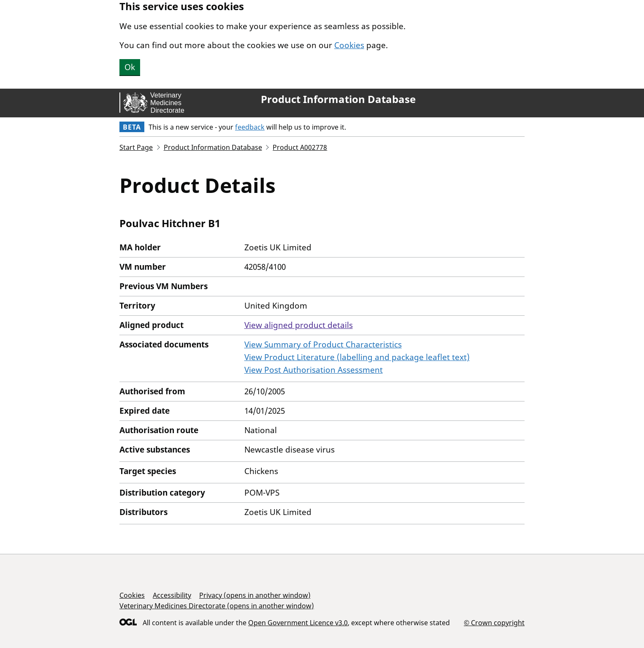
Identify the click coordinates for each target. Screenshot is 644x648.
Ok (130, 67)
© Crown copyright (494, 622)
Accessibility (172, 595)
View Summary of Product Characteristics (323, 344)
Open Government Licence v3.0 (298, 623)
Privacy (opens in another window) (255, 595)
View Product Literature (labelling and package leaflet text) (357, 357)
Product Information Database (338, 99)
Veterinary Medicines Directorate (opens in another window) (217, 606)
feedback (250, 127)
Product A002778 (300, 147)
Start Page (136, 147)
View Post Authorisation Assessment (314, 370)
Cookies (349, 45)
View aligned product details (299, 325)
